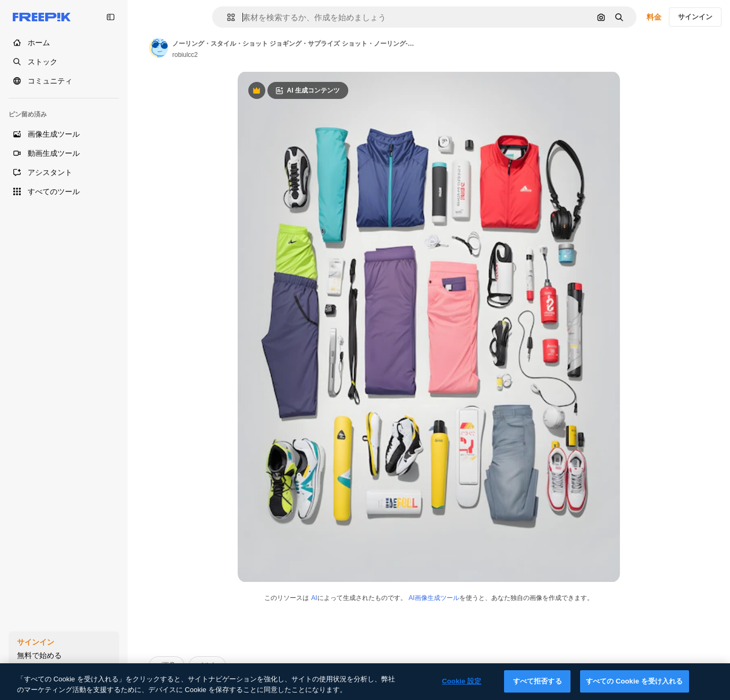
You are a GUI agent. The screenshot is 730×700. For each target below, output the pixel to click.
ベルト (207, 665)
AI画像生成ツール (434, 598)
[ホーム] (64, 43)
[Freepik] (42, 17)
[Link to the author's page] (158, 48)
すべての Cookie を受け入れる (635, 689)
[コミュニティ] (64, 81)
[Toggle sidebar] (111, 17)
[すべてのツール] (64, 191)
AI (314, 598)
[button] (227, 17)
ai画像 (167, 665)
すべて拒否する (538, 689)
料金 (654, 17)
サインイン (695, 17)
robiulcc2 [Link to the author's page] (185, 55)
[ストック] (64, 62)
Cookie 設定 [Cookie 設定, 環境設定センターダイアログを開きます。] (462, 689)
